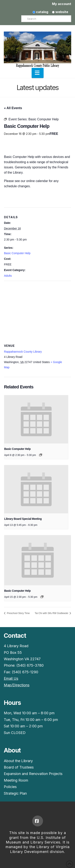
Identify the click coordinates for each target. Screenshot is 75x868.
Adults (8, 276)
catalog (40, 12)
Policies (10, 787)
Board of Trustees (19, 767)
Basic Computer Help (17, 253)
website (60, 12)
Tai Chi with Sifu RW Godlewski (52, 613)
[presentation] (36, 419)
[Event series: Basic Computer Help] (41, 455)
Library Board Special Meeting (23, 519)
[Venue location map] (37, 310)
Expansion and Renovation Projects (33, 774)
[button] (38, 73)
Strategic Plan (15, 793)
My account (62, 4)
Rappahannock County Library (23, 352)
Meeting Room (16, 780)
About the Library (18, 761)
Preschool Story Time (18, 613)
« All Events (13, 108)
